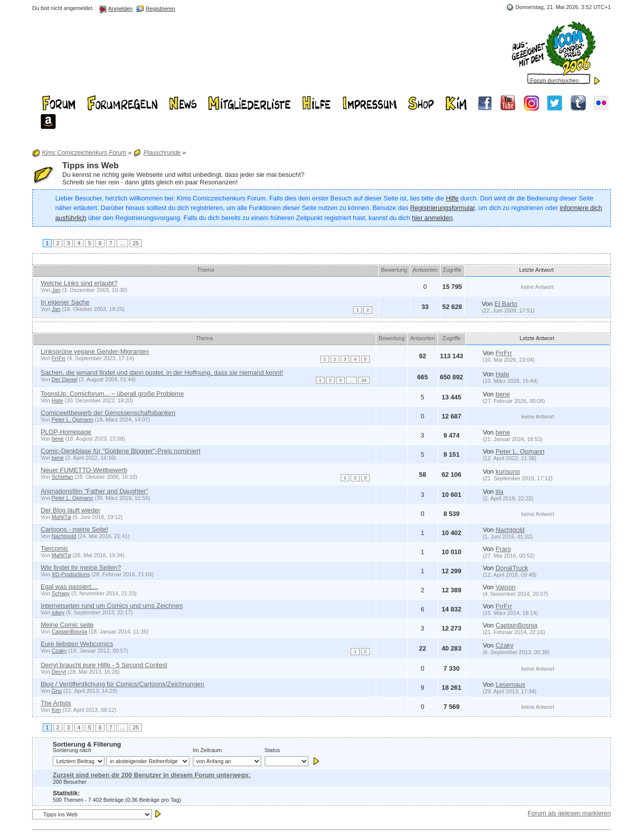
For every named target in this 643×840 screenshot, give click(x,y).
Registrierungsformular (442, 208)
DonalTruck (512, 568)
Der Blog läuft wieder (71, 510)
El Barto (506, 304)
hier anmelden (432, 218)
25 (136, 243)
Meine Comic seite (67, 625)
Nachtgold (64, 536)
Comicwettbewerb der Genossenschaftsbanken (108, 413)
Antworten (425, 270)
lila (500, 492)
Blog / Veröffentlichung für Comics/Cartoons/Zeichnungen (123, 684)
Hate (503, 374)
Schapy (61, 593)
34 (364, 380)
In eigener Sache (65, 302)
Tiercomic (55, 548)
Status (273, 750)
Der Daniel (65, 379)
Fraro (504, 549)
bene (503, 394)
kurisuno (508, 471)
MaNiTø (62, 517)
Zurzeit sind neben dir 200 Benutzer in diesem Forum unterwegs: (152, 775)
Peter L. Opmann (73, 419)
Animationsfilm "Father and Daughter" (94, 491)
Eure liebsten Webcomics (77, 644)
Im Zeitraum (207, 750)
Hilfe (452, 198)
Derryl (59, 672)
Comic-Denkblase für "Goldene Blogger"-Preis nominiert (121, 451)
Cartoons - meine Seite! (74, 529)
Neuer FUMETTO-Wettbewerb (84, 470)
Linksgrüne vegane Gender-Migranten (95, 351)
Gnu (57, 691)
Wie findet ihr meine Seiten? (81, 567)
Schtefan (63, 477)
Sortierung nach (72, 750)
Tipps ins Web (90, 166)
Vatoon (506, 587)
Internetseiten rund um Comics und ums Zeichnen (112, 606)
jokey (58, 612)
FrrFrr (59, 358)
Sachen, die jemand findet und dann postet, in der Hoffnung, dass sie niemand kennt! (162, 373)
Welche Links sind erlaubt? (79, 283)
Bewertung (394, 270)
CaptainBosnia (70, 632)
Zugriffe (452, 270)
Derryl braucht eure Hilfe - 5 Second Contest (104, 665)
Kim (57, 710)
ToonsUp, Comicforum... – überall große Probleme (112, 394)
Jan (56, 290)
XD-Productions (71, 574)
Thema (205, 270)
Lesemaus (511, 685)
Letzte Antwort (537, 270)
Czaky (59, 651)
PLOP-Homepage (66, 432)
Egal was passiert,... (70, 587)
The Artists (56, 703)
